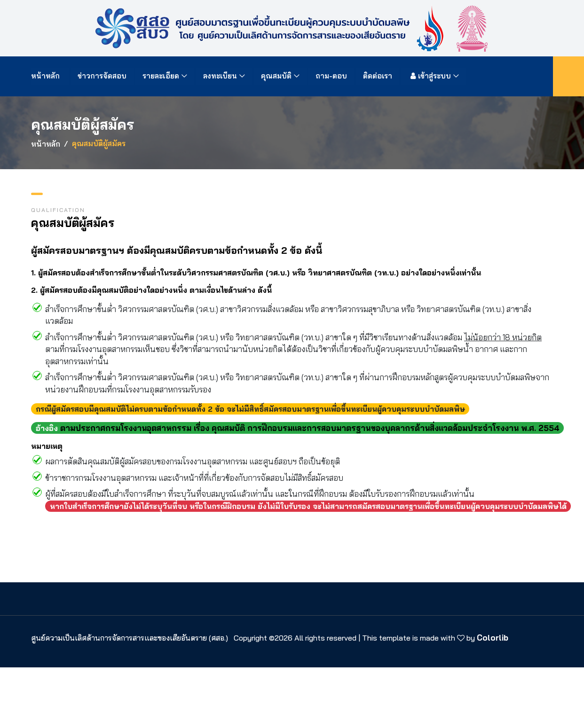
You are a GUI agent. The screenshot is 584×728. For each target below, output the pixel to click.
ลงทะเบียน (221, 76)
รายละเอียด (161, 76)
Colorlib (493, 638)
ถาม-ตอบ (332, 76)
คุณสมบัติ (277, 76)
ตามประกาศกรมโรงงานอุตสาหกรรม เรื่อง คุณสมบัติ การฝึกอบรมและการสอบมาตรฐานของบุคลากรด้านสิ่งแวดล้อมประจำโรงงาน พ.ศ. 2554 (310, 428)
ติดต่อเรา (378, 76)
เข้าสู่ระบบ (430, 76)
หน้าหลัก (47, 76)
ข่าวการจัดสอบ (103, 76)
